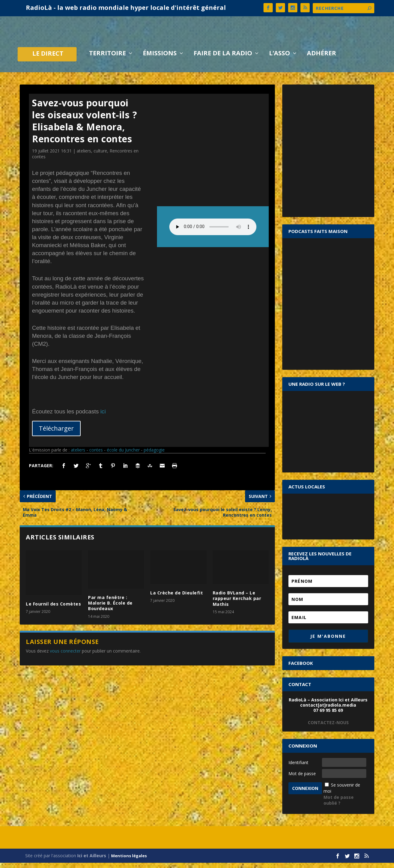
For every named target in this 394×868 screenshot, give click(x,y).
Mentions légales (129, 861)
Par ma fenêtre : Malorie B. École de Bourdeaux (110, 608)
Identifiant (298, 767)
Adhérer (322, 59)
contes (96, 455)
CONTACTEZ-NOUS (328, 727)
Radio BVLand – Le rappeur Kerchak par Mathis (237, 604)
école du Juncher (123, 455)
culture (100, 156)
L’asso (279, 59)
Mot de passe (302, 778)
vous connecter (65, 656)
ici (103, 417)
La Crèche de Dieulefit (177, 598)
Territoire (107, 59)
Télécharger (56, 433)
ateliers (84, 156)
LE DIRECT (48, 59)
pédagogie (154, 455)
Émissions (160, 59)
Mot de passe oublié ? (339, 805)
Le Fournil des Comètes (53, 609)
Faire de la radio (223, 59)
